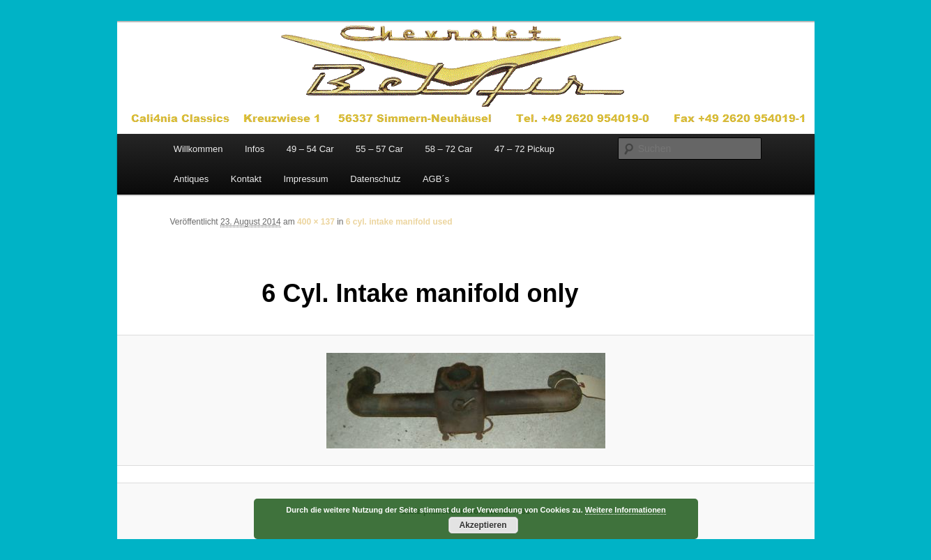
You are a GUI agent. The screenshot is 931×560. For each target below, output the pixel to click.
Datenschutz (375, 179)
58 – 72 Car (449, 149)
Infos (255, 149)
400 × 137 (316, 222)
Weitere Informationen (626, 510)
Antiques (191, 179)
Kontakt (246, 179)
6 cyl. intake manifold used (399, 222)
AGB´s (436, 179)
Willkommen (198, 149)
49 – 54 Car (310, 149)
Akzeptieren (483, 525)
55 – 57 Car (379, 149)
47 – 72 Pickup (524, 149)
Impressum (305, 179)
